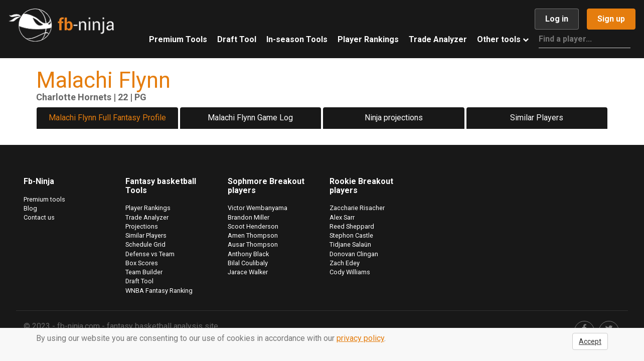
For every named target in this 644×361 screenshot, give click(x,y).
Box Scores (142, 263)
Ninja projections (394, 118)
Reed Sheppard (352, 226)
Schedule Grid (145, 244)
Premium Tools (178, 39)
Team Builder (144, 272)
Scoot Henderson (253, 226)
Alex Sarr (342, 217)
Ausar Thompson (253, 244)
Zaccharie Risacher (357, 208)
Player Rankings (368, 39)
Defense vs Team (150, 254)
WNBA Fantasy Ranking (159, 291)
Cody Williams (350, 272)
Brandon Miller (249, 217)
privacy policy (360, 338)
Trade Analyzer (438, 39)
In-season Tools (297, 39)
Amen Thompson (253, 235)
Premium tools (44, 199)
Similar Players (537, 118)
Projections (142, 226)
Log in (557, 19)
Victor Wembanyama (258, 208)
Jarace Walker (248, 272)
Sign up (611, 19)
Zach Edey (345, 263)
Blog (30, 208)
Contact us (39, 217)
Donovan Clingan (354, 254)
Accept (590, 341)
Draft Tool (237, 39)
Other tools (503, 39)
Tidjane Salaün (350, 244)
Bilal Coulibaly (248, 263)
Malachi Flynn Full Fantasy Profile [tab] (107, 118)
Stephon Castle (351, 235)
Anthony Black (248, 254)
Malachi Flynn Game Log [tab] (250, 118)
